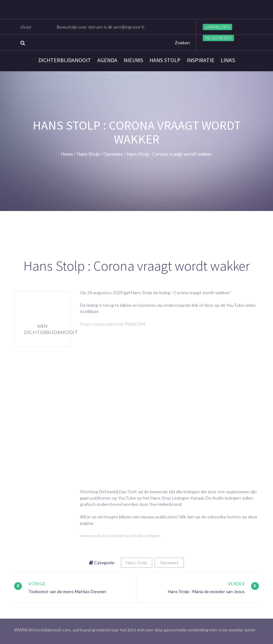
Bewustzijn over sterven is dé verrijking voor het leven (111, 27)
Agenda (107, 60)
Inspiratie (201, 60)
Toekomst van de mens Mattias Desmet (67, 591)
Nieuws (133, 60)
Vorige (37, 584)
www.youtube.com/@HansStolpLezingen (120, 536)
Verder (236, 584)
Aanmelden (217, 27)
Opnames (169, 563)
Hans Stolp (165, 60)
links (228, 60)
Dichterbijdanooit (65, 60)
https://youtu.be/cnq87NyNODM (113, 324)
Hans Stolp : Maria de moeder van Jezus (206, 591)
